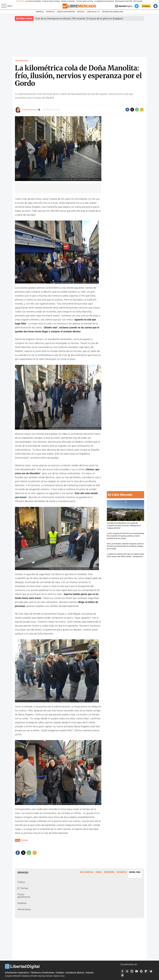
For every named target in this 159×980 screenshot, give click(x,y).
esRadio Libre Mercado (66, 12)
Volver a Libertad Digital (123, 6)
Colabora (146, 6)
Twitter (127, 971)
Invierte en (50, 12)
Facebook (122, 971)
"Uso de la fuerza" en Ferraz (85, 1)
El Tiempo (23, 888)
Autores (90, 973)
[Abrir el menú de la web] (31, 6)
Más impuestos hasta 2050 (124, 1)
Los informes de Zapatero (33, 1)
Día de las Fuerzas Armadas (51, 1)
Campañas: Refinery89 (13, 976)
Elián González (138, 1)
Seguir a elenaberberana (39, 110)
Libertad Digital (63, 966)
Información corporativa (17, 973)
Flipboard (146, 971)
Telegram (151, 971)
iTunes (122, 975)
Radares (22, 903)
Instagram (132, 971)
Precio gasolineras (24, 896)
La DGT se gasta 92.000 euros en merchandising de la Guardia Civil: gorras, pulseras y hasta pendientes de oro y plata (125, 536)
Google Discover (141, 971)
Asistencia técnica (75, 973)
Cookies (60, 973)
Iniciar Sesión (156, 6)
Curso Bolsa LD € (93, 12)
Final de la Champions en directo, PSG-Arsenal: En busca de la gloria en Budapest (79, 19)
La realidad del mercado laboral (104, 1)
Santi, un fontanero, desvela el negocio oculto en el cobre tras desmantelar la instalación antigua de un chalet (125, 546)
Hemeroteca (24, 909)
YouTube (137, 971)
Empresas (40, 12)
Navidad (25, 840)
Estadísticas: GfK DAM (29, 976)
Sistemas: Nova (59, 976)
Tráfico (21, 882)
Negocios (81, 12)
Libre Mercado (21, 61)
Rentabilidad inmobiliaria (113, 12)
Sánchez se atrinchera (68, 1)
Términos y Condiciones (42, 973)
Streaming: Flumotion (45, 976)
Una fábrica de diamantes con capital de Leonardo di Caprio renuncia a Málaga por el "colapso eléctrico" (125, 515)
